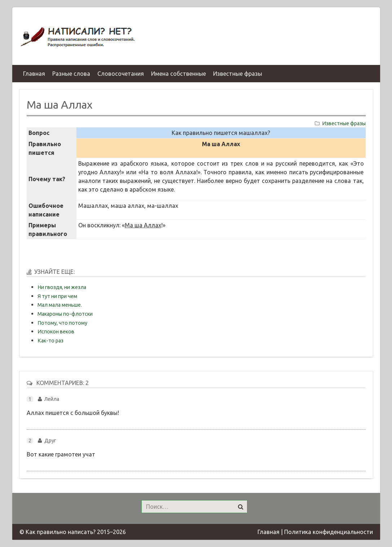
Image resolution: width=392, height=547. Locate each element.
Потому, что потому (62, 323)
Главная (268, 532)
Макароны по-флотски (65, 314)
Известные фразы (344, 123)
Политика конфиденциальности (329, 532)
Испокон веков (56, 332)
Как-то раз (50, 341)
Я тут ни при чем (57, 296)
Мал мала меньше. (60, 305)
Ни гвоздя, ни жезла (62, 287)
